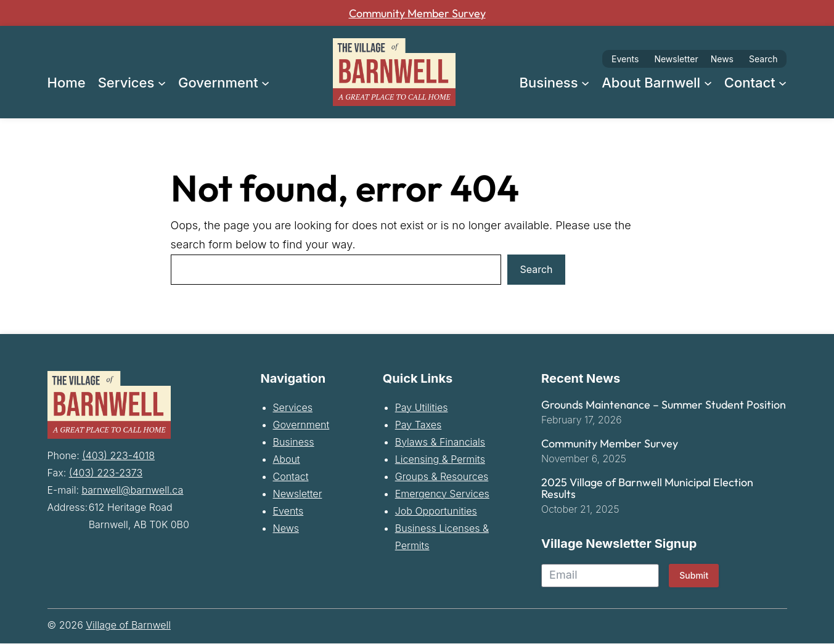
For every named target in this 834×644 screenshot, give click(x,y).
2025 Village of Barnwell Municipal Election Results (647, 491)
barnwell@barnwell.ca (133, 490)
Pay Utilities (422, 409)
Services (293, 409)
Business (294, 444)
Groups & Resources (442, 478)
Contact (291, 478)
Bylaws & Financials (440, 444)
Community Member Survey (417, 13)
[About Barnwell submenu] (708, 82)
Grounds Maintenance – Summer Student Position (664, 407)
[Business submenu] (585, 82)
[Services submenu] (162, 82)
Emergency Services (442, 495)
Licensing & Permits (440, 461)
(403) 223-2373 (106, 473)
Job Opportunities (436, 513)
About (287, 461)
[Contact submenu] (783, 82)
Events (625, 59)
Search (763, 59)
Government (301, 426)
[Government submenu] (265, 82)
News (722, 59)
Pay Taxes (418, 426)
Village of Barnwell (128, 627)
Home (67, 83)
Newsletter (676, 59)
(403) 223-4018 (118, 455)
